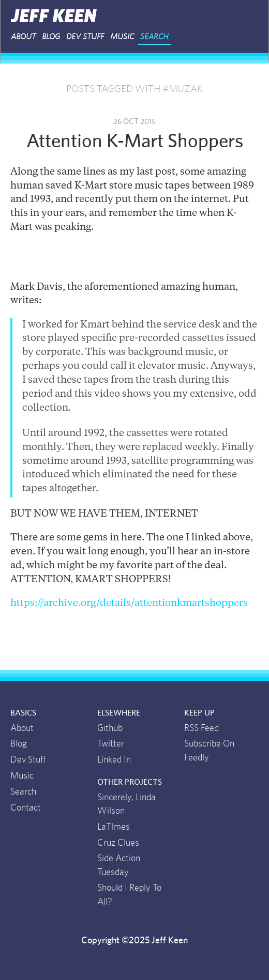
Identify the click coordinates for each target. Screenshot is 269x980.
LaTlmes (114, 827)
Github (110, 728)
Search (154, 37)
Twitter (111, 744)
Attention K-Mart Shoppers (135, 141)
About (23, 37)
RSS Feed (201, 728)
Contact (26, 808)
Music (122, 37)
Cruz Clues (118, 843)
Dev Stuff (85, 37)
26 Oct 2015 (134, 122)
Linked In (114, 760)
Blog (51, 37)
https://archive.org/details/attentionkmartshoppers (129, 603)
